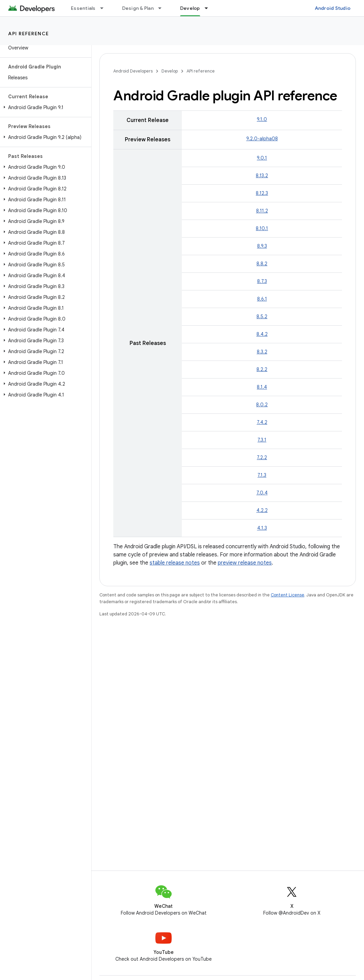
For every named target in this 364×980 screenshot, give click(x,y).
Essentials (83, 8)
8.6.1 (262, 299)
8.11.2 (262, 211)
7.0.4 (262, 493)
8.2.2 (262, 369)
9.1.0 (262, 119)
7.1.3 (262, 475)
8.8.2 (262, 264)
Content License (288, 595)
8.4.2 (262, 334)
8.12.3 (262, 193)
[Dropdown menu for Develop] (209, 8)
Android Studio (333, 8)
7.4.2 (262, 422)
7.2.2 (262, 457)
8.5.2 (262, 317)
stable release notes (175, 563)
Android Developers (133, 71)
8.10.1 (262, 228)
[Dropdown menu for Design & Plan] (163, 8)
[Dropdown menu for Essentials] (105, 8)
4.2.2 (262, 510)
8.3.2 (262, 352)
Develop (170, 71)
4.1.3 (262, 528)
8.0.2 (262, 405)
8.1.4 (262, 387)
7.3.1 (262, 440)
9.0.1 (262, 158)
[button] (44, 107)
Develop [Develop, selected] (190, 8)
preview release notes (245, 563)
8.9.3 (262, 246)
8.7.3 (262, 281)
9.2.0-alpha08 (262, 139)
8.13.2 (262, 176)
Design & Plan (138, 8)
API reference (29, 34)
